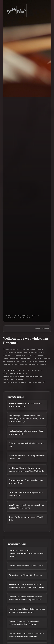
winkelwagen (27, 318)
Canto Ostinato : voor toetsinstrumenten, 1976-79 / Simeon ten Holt (26, 554)
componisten (22, 316)
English (37, 329)
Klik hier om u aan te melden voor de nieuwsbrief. (24, 382)
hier (20, 370)
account (12, 318)
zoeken (35, 316)
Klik (16, 370)
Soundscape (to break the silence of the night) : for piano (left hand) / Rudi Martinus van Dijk (26, 419)
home (9, 316)
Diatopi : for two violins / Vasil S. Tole (26, 566)
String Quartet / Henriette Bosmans (25, 575)
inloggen (45, 329)
